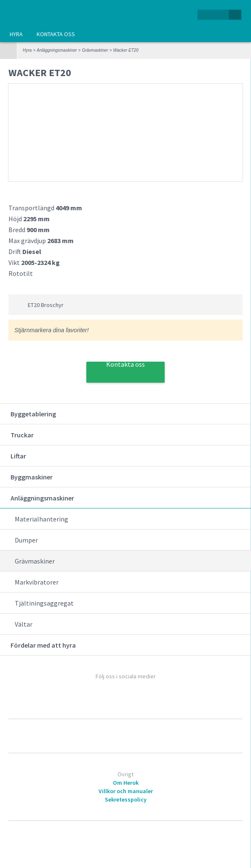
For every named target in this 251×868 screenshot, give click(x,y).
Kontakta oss (56, 34)
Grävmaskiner (95, 50)
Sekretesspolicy (126, 799)
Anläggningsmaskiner (57, 50)
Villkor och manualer (126, 791)
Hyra (16, 34)
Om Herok (126, 783)
